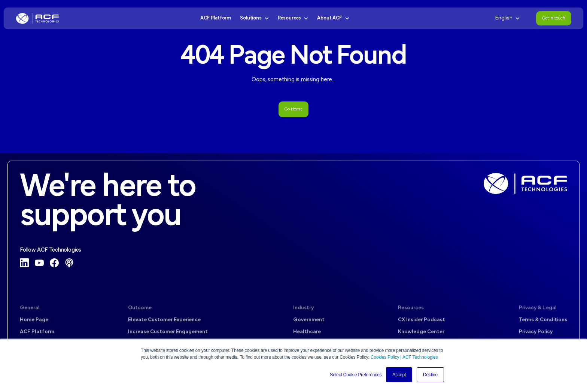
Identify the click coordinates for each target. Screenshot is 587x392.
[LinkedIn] (24, 263)
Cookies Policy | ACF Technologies (404, 357)
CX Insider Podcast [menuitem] (422, 320)
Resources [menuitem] (411, 308)
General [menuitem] (30, 308)
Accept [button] (399, 375)
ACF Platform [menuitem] (37, 332)
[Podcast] (69, 263)
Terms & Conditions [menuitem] (543, 320)
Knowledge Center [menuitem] (421, 332)
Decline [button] (430, 375)
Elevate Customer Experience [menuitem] (164, 320)
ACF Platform (216, 18)
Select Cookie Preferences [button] (356, 375)
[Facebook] (54, 263)
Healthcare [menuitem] (307, 332)
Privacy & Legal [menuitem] (538, 308)
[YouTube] (39, 263)
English (507, 18)
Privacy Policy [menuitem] (536, 332)
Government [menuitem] (309, 320)
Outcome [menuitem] (140, 308)
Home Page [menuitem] (34, 320)
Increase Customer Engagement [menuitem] (168, 332)
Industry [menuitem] (303, 308)
